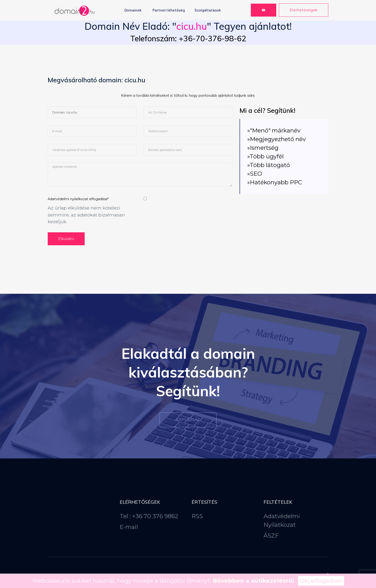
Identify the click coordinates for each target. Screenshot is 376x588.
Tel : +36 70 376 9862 (149, 516)
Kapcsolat (188, 420)
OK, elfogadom (321, 581)
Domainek (133, 10)
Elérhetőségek (304, 10)
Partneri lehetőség (169, 10)
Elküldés (66, 239)
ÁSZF (271, 536)
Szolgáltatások (208, 10)
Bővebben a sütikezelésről (253, 581)
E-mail (129, 527)
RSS (197, 516)
